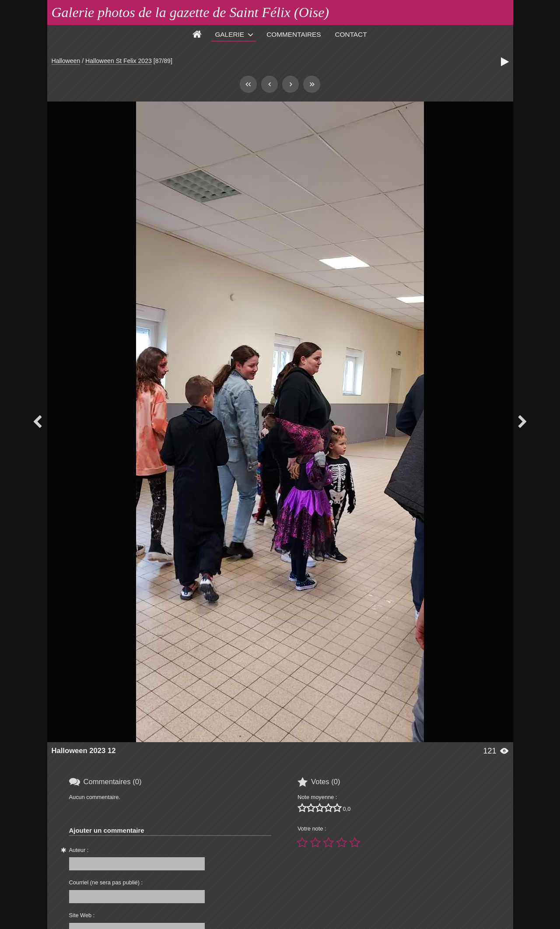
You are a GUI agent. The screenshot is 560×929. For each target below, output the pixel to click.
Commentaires (294, 34)
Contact (351, 34)
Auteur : (79, 850)
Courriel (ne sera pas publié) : (106, 882)
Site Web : (82, 915)
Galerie (229, 34)
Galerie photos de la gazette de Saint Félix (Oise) (191, 12)
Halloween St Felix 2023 (119, 61)
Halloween (66, 61)
